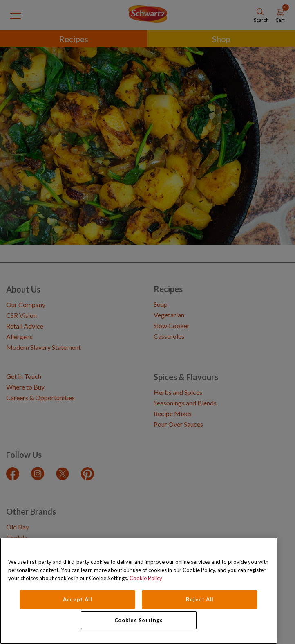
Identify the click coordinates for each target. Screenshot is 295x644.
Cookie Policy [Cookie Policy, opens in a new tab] (146, 578)
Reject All (200, 599)
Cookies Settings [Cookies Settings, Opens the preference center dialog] (139, 620)
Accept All (78, 599)
